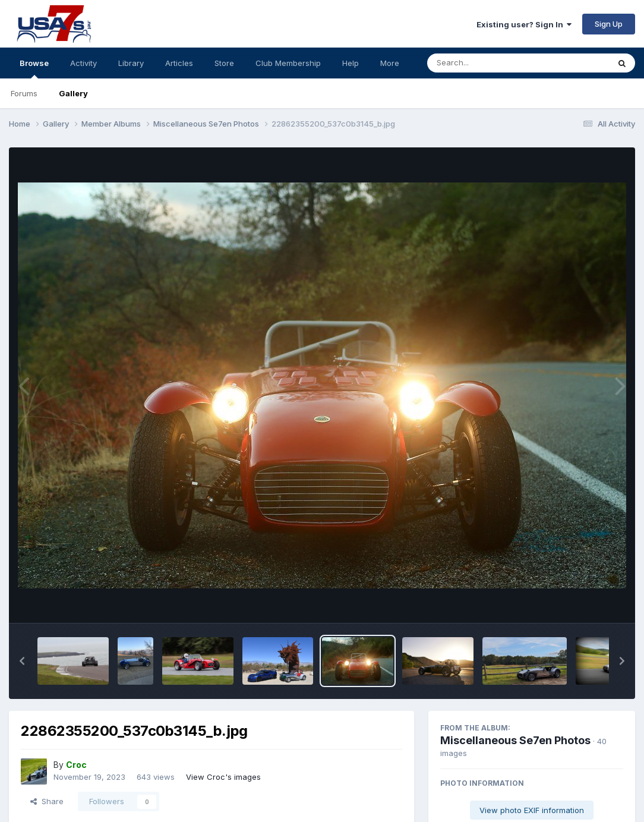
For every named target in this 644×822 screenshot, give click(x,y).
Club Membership (288, 63)
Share (47, 801)
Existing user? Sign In (524, 24)
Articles (179, 63)
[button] (22, 661)
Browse (34, 68)
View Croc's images (223, 777)
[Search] (486, 63)
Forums (24, 93)
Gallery (73, 93)
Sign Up (609, 24)
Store (224, 63)
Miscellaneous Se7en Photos (515, 740)
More (390, 63)
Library (131, 63)
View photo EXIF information (532, 810)
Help (351, 63)
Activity (83, 63)
